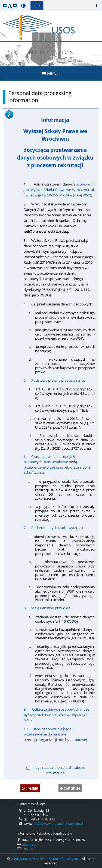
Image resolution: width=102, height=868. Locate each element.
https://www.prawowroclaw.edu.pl (58, 823)
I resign (30, 788)
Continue (70, 788)
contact (28, 849)
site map (29, 844)
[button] (5, 5)
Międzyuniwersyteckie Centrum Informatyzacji (45, 859)
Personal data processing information (40, 97)
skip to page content (1, 1)
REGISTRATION (51, 53)
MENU (51, 73)
